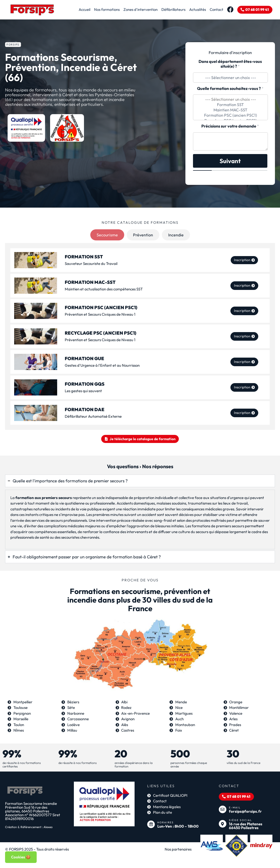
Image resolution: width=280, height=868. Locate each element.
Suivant (230, 161)
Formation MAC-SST (90, 282)
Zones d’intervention (137, 9)
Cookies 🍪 (21, 857)
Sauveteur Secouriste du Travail (91, 264)
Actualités (194, 9)
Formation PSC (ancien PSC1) (230, 115)
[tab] (107, 235)
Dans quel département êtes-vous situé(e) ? (230, 64)
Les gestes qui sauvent (83, 391)
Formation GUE (84, 358)
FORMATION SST (84, 257)
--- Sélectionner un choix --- (230, 99)
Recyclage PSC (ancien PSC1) (101, 333)
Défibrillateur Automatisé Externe (93, 416)
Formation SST (230, 105)
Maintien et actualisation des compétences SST (104, 289)
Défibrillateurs (170, 9)
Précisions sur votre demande (230, 126)
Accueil (81, 9)
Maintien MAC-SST (230, 110)
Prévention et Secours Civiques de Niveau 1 (100, 315)
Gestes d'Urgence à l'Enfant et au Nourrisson (102, 365)
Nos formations (103, 9)
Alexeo (48, 829)
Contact (213, 9)
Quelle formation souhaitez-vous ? (230, 89)
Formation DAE (85, 410)
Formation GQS (85, 384)
